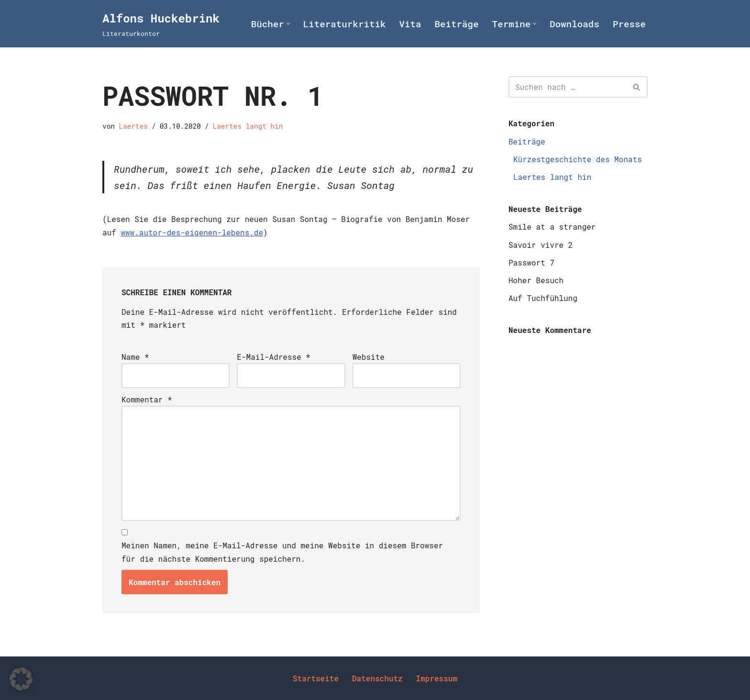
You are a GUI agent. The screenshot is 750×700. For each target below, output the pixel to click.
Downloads (574, 24)
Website (369, 357)
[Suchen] (567, 87)
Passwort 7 (531, 262)
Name (135, 357)
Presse (629, 24)
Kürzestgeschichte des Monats (578, 159)
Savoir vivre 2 (540, 245)
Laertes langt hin (248, 126)
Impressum (437, 678)
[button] (288, 24)
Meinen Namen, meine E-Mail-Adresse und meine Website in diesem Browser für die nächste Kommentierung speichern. (282, 552)
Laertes (133, 126)
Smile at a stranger (552, 227)
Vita (410, 24)
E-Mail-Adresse (274, 357)
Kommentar (147, 399)
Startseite (316, 678)
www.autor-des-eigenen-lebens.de (192, 232)
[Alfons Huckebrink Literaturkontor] (161, 24)
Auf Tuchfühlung (543, 298)
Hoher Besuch (536, 280)
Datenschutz (377, 678)
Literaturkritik (345, 24)
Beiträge (457, 24)
